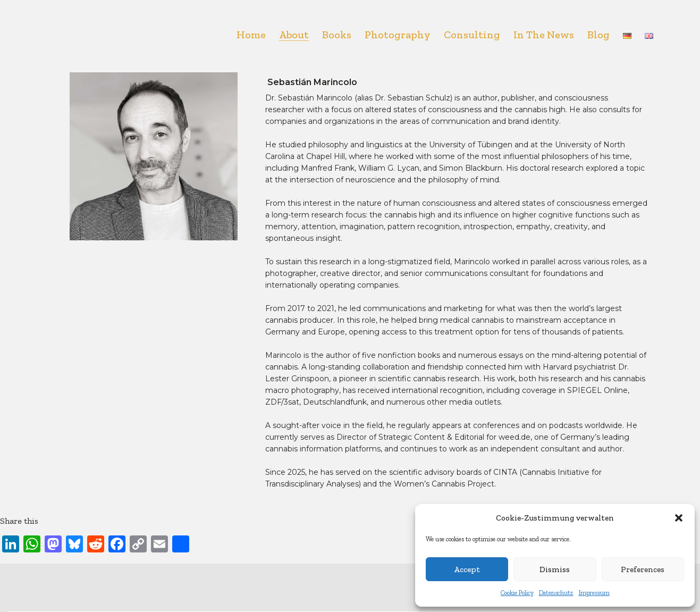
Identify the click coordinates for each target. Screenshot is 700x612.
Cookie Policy (517, 593)
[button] (679, 518)
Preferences (643, 569)
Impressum (594, 593)
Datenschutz (556, 593)
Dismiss (555, 569)
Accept (467, 569)
